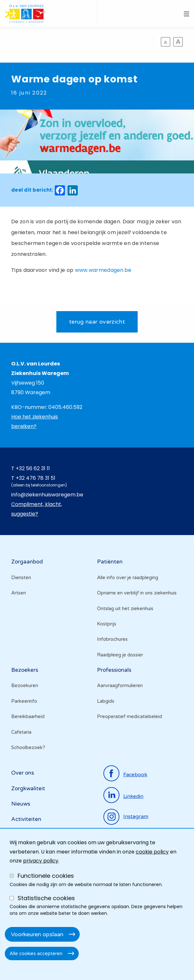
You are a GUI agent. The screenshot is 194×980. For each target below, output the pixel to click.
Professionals (114, 670)
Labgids (106, 701)
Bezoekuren (25, 685)
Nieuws (21, 804)
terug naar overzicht (97, 322)
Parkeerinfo (24, 701)
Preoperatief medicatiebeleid (129, 716)
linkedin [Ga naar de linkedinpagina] (133, 796)
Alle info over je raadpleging (128, 578)
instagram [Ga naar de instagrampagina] (136, 816)
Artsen (19, 593)
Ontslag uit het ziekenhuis (125, 609)
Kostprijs (107, 624)
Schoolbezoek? (28, 747)
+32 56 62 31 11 (33, 468)
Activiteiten (26, 819)
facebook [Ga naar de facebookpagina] (135, 775)
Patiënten (110, 562)
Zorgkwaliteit (28, 789)
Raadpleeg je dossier (120, 655)
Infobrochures (112, 639)
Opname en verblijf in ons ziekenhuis (137, 593)
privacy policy (41, 861)
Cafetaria (21, 732)
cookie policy (152, 852)
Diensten (21, 578)
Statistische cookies (46, 898)
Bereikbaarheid (28, 716)
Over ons (23, 773)
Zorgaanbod (27, 562)
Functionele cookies (46, 876)
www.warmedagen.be (103, 270)
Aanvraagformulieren (120, 685)
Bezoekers (25, 670)
